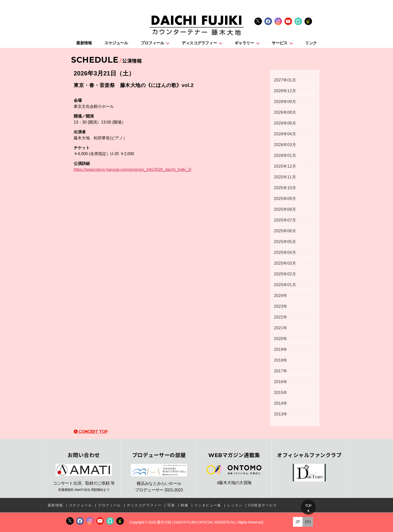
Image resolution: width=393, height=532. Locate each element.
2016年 (281, 382)
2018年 (281, 360)
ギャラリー (244, 43)
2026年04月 (285, 134)
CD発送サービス (263, 505)
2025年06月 (285, 231)
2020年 (281, 339)
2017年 (281, 371)
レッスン (235, 505)
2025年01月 (285, 285)
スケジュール (116, 43)
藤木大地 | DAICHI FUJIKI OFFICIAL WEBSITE (193, 522)
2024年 (281, 296)
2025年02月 (285, 274)
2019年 (281, 349)
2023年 (281, 306)
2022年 (281, 317)
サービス (279, 43)
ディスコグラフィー (199, 43)
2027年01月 (285, 80)
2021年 (281, 328)
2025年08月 (285, 209)
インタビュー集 (208, 505)
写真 (171, 505)
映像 (185, 505)
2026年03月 (285, 145)
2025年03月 (285, 263)
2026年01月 (285, 155)
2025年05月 (285, 242)
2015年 (281, 393)
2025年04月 (285, 252)
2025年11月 (285, 177)
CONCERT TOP (91, 432)
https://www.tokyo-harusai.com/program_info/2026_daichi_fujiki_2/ (133, 170)
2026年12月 (285, 91)
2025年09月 (285, 199)
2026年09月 (285, 102)
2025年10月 (285, 188)
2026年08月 (285, 112)
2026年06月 (285, 123)
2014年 (281, 403)
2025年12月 (285, 166)
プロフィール (152, 43)
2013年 (281, 414)
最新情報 (84, 43)
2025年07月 (285, 220)
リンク (311, 43)
